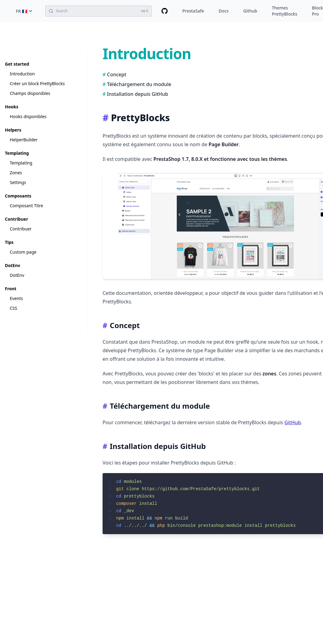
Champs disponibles (30, 93)
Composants (18, 196)
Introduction (22, 74)
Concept (117, 74)
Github (250, 11)
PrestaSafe (193, 11)
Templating (17, 153)
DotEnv (13, 265)
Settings (18, 182)
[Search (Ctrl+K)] (98, 11)
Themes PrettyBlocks (284, 11)
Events (16, 298)
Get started (17, 64)
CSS (13, 308)
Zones (16, 173)
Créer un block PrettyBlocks (37, 83)
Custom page (23, 252)
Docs (223, 11)
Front (11, 289)
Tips (9, 242)
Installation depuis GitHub (138, 94)
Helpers (13, 130)
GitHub (292, 422)
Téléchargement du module (139, 84)
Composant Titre (26, 206)
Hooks (12, 107)
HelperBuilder (24, 140)
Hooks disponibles (28, 116)
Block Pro (318, 11)
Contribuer (16, 219)
